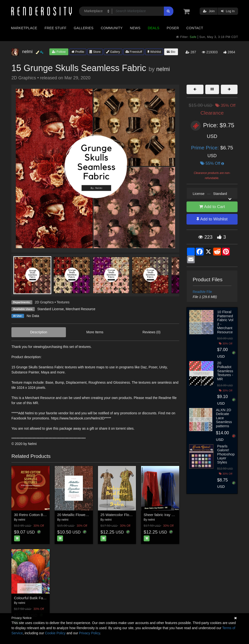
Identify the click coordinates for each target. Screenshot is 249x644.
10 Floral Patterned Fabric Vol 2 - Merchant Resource (225, 322)
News (135, 28)
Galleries (84, 28)
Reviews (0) (151, 332)
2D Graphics (44, 302)
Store (95, 52)
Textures (63, 302)
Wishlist (154, 52)
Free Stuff (55, 28)
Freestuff (134, 52)
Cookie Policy (55, 633)
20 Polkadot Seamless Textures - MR (225, 371)
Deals (154, 28)
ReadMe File (202, 292)
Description (39, 332)
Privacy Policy (89, 633)
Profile (78, 52)
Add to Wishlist (212, 219)
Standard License (50, 309)
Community (112, 28)
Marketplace (24, 28)
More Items (95, 332)
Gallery (113, 52)
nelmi (163, 69)
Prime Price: (206, 148)
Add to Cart (212, 207)
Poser (173, 28)
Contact (195, 28)
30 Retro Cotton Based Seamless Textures (49, 515)
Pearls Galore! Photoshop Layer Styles (226, 454)
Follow (59, 52)
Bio (171, 52)
